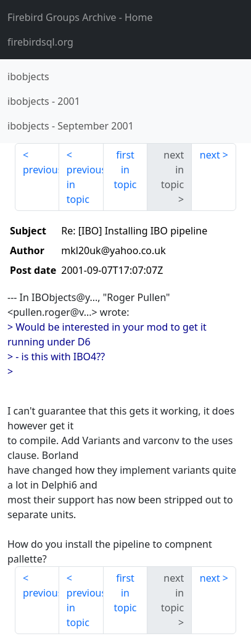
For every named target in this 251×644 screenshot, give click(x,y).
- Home (80, 17)
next (210, 155)
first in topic (125, 170)
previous (41, 170)
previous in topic (85, 184)
